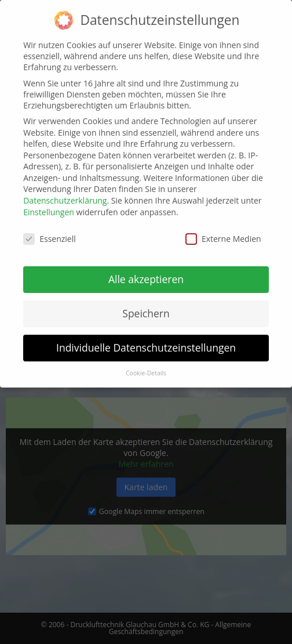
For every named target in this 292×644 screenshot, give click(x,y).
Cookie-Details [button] (146, 365)
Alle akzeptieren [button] (146, 272)
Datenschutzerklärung (65, 193)
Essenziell (50, 231)
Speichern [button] (146, 306)
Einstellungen (49, 204)
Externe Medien (223, 231)
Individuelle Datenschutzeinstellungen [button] (146, 340)
